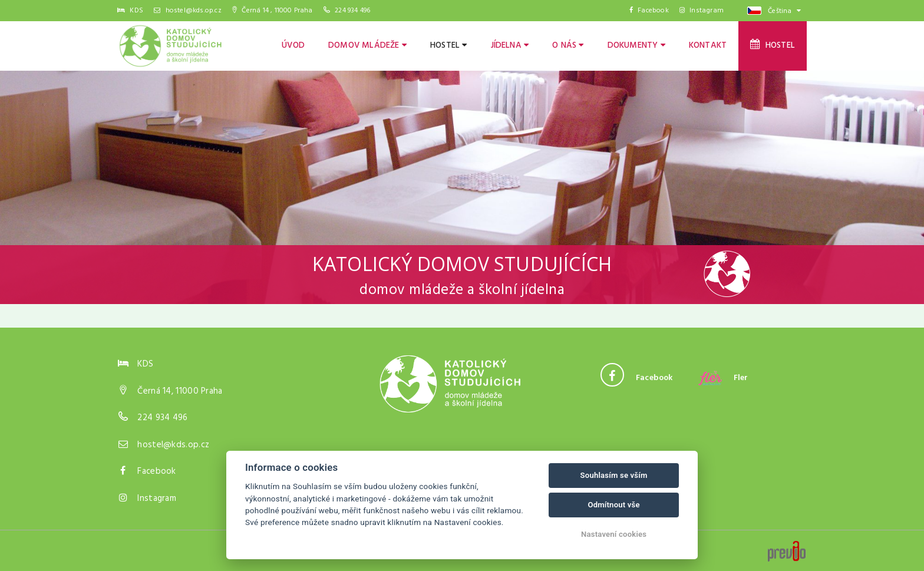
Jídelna (510, 46)
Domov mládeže (367, 46)
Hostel (449, 46)
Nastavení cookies (614, 534)
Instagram (702, 11)
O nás (568, 46)
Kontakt (708, 46)
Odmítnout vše (613, 505)
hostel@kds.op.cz (188, 11)
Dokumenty (636, 46)
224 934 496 (352, 11)
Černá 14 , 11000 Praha (273, 11)
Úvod (293, 46)
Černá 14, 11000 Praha (180, 391)
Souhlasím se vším (614, 475)
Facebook (649, 11)
